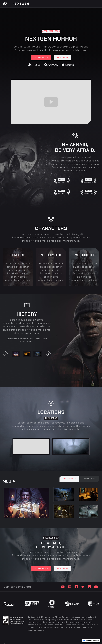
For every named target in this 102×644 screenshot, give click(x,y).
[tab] (31, 447)
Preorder (63, 57)
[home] (6, 4)
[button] (8, 354)
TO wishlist (41, 57)
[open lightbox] (16, 354)
